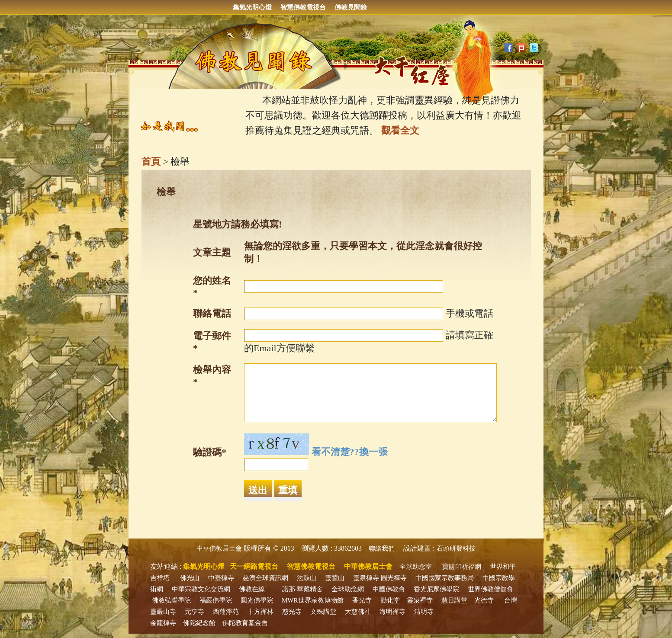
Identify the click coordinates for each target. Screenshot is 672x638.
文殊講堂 (323, 612)
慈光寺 (292, 612)
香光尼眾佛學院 (436, 589)
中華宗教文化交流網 (201, 589)
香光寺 (362, 600)
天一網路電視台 (254, 566)
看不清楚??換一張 (350, 452)
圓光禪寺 (394, 578)
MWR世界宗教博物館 (313, 600)
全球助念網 (348, 589)
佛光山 (190, 578)
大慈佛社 (358, 612)
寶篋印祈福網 (462, 567)
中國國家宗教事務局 (445, 578)
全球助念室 (416, 567)
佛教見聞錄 (351, 7)
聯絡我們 (382, 548)
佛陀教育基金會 (245, 623)
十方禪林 (260, 612)
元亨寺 (195, 612)
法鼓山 (307, 578)
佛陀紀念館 (199, 623)
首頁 (151, 162)
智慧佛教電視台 (303, 7)
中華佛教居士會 (219, 548)
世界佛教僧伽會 (490, 589)
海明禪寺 (392, 612)
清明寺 (424, 612)
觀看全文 (400, 130)
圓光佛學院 (257, 600)
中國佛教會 (389, 589)
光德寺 (484, 600)
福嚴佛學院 (216, 600)
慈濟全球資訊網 (265, 578)
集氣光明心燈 (252, 7)
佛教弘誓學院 (171, 600)
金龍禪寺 (163, 623)
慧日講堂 (454, 600)
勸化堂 (390, 600)
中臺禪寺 (221, 578)
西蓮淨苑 (226, 612)
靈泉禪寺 (366, 578)
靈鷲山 (335, 578)
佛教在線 (252, 589)
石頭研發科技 (456, 548)
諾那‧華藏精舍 (302, 589)
